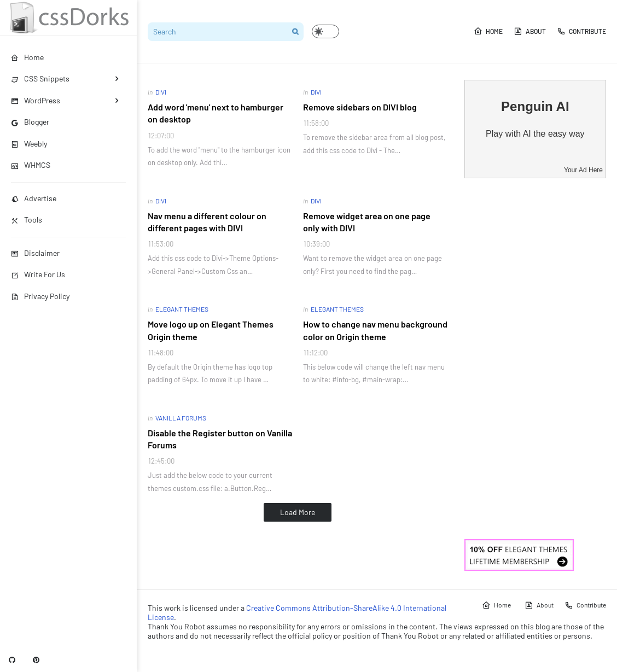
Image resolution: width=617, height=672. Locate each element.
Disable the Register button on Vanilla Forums (220, 439)
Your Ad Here (583, 170)
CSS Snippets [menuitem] (40, 78)
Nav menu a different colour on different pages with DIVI (207, 222)
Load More (298, 512)
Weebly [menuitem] (29, 144)
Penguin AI (535, 106)
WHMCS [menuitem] (31, 165)
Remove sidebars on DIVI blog (360, 107)
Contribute (581, 31)
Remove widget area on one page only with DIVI (367, 222)
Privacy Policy (40, 296)
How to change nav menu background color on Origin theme (375, 330)
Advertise (34, 198)
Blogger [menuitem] (30, 122)
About (530, 31)
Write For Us (38, 274)
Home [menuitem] (27, 57)
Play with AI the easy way (535, 134)
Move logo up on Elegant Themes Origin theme (211, 330)
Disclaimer (35, 253)
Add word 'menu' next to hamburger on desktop (216, 113)
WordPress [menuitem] (36, 100)
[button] (325, 31)
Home (488, 31)
